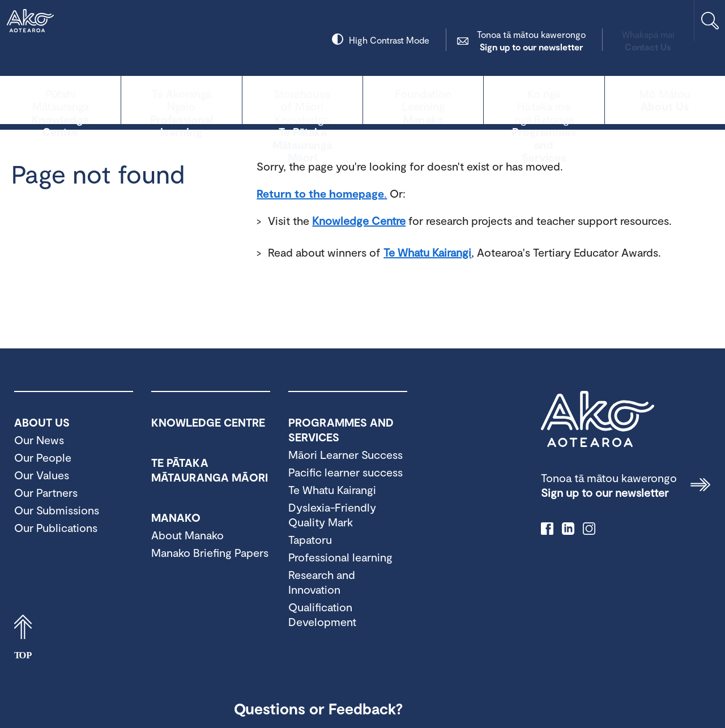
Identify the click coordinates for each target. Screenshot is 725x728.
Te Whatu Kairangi (427, 252)
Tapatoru (310, 539)
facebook (547, 529)
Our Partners (46, 492)
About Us (665, 99)
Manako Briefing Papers (210, 552)
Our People (43, 457)
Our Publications (56, 527)
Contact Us (604, 40)
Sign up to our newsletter (487, 40)
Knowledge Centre (60, 99)
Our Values (42, 475)
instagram (589, 529)
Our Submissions (57, 510)
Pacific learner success (346, 472)
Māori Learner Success (346, 454)
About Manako (187, 535)
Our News (39, 440)
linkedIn (568, 529)
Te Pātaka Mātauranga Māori (302, 99)
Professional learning (181, 99)
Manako (423, 99)
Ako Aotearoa (598, 419)
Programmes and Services (544, 99)
